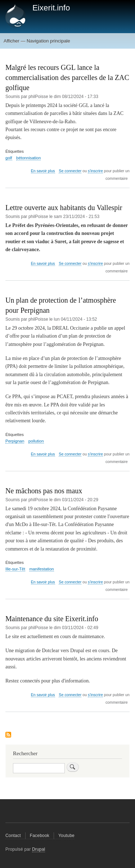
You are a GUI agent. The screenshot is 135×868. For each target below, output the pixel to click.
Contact (13, 836)
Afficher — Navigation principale (37, 41)
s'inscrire (95, 171)
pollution (36, 441)
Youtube (66, 836)
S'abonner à (8, 735)
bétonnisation (28, 158)
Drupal (39, 849)
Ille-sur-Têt (15, 569)
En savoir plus (43, 171)
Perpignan (15, 441)
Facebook (40, 836)
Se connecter (70, 171)
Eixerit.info (51, 8)
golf (9, 158)
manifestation (41, 569)
